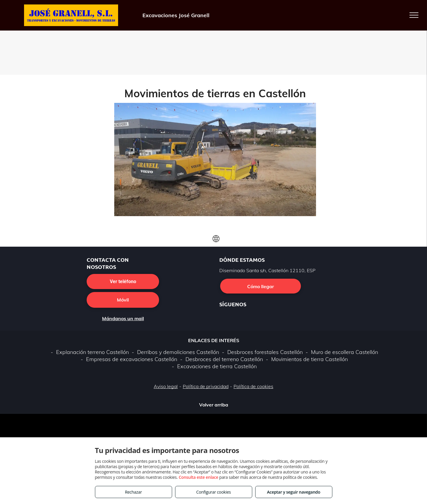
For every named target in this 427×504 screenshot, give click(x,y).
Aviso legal (166, 386)
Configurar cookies (213, 492)
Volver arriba (214, 405)
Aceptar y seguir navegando (294, 492)
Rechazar (133, 492)
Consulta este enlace (198, 477)
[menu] (414, 15)
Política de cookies (253, 386)
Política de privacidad (206, 386)
